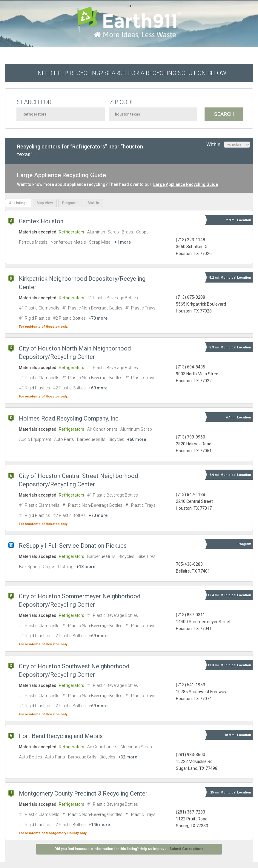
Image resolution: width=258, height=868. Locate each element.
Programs (70, 203)
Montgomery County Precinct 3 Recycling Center (83, 793)
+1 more (123, 242)
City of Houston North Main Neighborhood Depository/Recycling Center (75, 353)
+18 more (86, 567)
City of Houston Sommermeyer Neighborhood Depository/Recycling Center (80, 600)
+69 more (98, 388)
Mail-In (93, 203)
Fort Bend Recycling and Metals (61, 736)
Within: (228, 145)
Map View (45, 203)
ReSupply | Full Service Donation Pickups (73, 546)
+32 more (128, 757)
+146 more (99, 825)
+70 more (98, 318)
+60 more (137, 439)
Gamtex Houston (41, 221)
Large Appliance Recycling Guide (186, 184)
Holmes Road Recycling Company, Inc (69, 418)
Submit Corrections (186, 849)
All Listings (18, 203)
